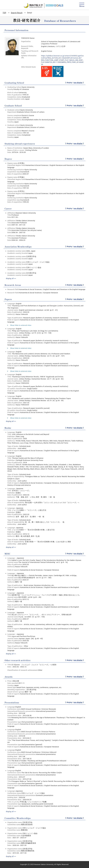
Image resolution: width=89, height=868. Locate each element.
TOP (4, 13)
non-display (78, 83)
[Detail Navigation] (82, 5)
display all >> (11, 278)
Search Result (17, 13)
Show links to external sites (19, 325)
